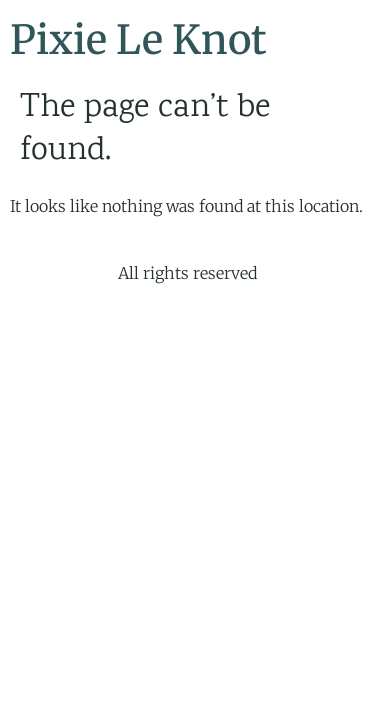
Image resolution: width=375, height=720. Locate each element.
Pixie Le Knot (138, 40)
